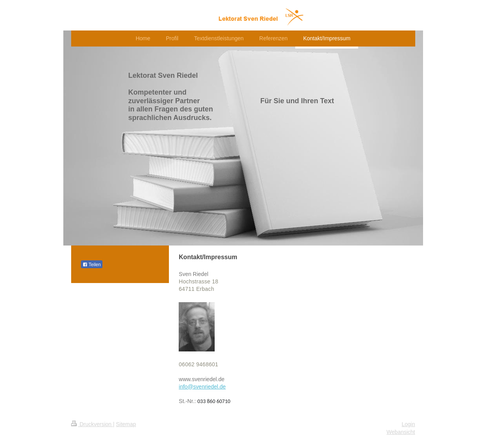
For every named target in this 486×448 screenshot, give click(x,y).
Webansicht (401, 432)
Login (408, 424)
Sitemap (126, 424)
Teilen (92, 265)
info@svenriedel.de (202, 387)
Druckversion (92, 424)
